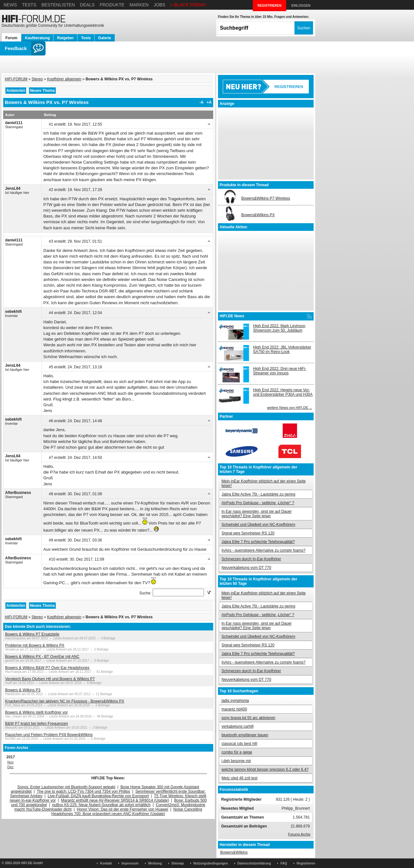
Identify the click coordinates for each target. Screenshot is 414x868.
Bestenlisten (58, 5)
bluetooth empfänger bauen (245, 735)
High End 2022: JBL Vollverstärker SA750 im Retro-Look (282, 349)
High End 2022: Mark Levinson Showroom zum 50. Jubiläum (279, 328)
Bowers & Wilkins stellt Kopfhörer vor (36, 712)
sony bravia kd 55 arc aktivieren (248, 718)
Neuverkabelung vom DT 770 (246, 568)
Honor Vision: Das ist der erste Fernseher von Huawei (123, 809)
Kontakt (106, 863)
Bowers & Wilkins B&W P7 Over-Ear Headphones (47, 668)
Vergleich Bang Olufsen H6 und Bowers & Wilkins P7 (50, 679)
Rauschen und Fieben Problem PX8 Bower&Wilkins (49, 735)
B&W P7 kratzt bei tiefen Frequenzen (36, 724)
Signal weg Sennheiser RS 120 (248, 533)
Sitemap (178, 863)
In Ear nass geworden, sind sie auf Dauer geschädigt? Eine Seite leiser (257, 514)
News (10, 5)
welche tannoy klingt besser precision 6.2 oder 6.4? (265, 769)
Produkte (112, 5)
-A (202, 102)
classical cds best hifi (239, 744)
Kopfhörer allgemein (64, 79)
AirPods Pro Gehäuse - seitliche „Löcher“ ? (258, 503)
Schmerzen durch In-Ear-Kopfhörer (251, 559)
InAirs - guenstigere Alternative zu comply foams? (263, 550)
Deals (87, 5)
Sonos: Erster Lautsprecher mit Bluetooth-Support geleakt (66, 787)
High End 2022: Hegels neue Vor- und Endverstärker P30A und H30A (283, 392)
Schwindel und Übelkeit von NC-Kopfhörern (258, 525)
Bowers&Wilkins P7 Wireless (266, 198)
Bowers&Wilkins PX (258, 215)
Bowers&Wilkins (234, 852)
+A (209, 102)
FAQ (284, 863)
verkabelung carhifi (238, 726)
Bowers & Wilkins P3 (23, 690)
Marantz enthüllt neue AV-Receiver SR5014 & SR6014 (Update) (115, 800)
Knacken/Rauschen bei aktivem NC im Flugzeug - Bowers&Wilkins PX (65, 701)
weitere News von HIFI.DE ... (290, 408)
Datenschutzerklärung (254, 863)
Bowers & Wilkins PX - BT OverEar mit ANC (42, 657)
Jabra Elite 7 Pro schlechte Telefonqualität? (258, 542)
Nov (11, 762)
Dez (11, 767)
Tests (29, 5)
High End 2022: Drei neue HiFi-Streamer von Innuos (280, 371)
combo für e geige (237, 752)
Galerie (105, 38)
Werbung (155, 863)
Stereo (37, 79)
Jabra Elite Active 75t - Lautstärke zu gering (258, 494)
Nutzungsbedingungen (211, 863)
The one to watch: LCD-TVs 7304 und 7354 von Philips (83, 791)
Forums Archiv (299, 834)
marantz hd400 (234, 709)
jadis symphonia (235, 701)
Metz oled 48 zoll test (240, 778)
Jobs (160, 5)
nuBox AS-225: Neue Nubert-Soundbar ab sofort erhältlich (101, 805)
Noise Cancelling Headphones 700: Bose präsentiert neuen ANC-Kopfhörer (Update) (127, 812)
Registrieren (306, 863)
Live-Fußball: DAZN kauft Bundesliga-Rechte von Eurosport (98, 796)
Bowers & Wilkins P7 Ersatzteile (32, 634)
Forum (11, 38)
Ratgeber (65, 38)
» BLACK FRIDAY (188, 5)
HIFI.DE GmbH (32, 863)
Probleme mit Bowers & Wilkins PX (35, 645)
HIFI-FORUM (16, 79)
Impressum (130, 863)
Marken (139, 5)
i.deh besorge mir (236, 761)
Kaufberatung (37, 38)
